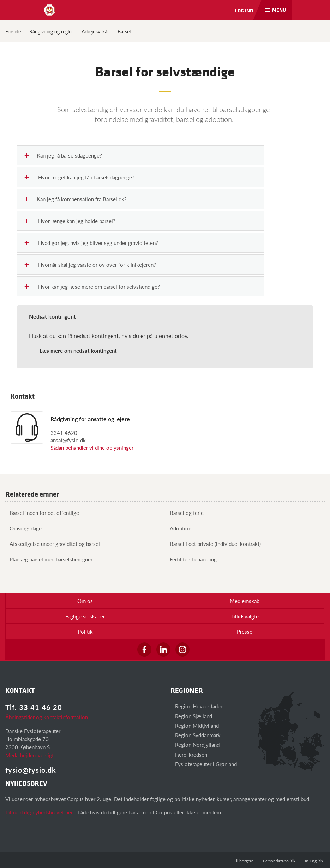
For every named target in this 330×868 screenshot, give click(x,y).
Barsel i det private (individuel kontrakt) (213, 544)
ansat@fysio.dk (68, 440)
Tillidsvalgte (245, 616)
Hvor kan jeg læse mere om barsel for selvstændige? (92, 287)
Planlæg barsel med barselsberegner (49, 559)
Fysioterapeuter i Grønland (204, 764)
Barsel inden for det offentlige (42, 513)
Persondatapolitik (279, 861)
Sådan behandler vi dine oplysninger (92, 447)
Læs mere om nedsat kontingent (78, 350)
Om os (85, 601)
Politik (85, 631)
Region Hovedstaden (197, 706)
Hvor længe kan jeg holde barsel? (70, 221)
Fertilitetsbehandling (191, 559)
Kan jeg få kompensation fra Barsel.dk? (76, 199)
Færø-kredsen (189, 754)
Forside (13, 31)
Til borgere (244, 861)
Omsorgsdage (23, 528)
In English (314, 861)
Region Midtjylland (195, 725)
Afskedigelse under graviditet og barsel (53, 544)
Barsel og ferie (185, 513)
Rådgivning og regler (51, 31)
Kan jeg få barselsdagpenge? (63, 156)
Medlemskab (245, 601)
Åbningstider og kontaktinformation (47, 717)
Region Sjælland (191, 716)
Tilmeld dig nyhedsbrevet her (39, 812)
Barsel (124, 31)
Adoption (178, 528)
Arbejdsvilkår (95, 31)
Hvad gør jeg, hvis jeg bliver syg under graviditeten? (91, 243)
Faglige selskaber (85, 616)
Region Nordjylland (195, 744)
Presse (245, 631)
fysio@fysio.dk (31, 770)
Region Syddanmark (196, 735)
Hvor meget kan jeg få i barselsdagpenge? (80, 177)
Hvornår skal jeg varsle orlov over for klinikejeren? (90, 265)
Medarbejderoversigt (29, 755)
